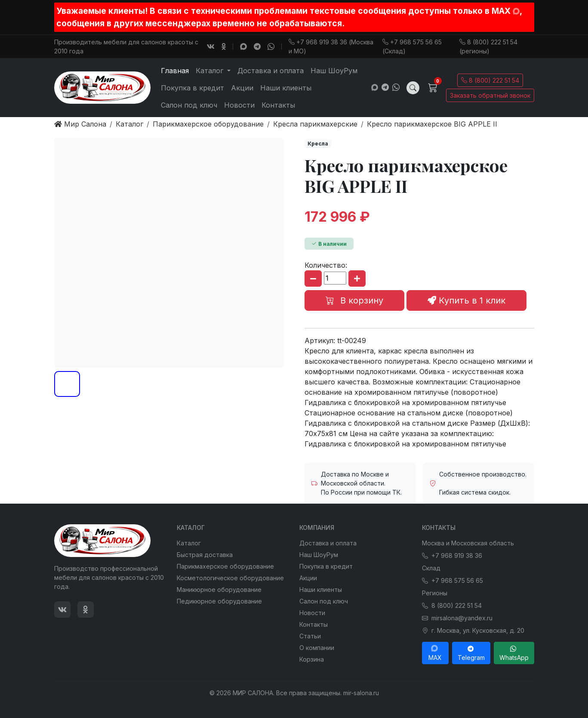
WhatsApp (514, 653)
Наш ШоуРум (334, 71)
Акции (242, 88)
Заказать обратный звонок (490, 95)
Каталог (189, 543)
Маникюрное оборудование (219, 590)
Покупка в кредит (192, 88)
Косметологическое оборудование (230, 578)
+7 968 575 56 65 (453, 580)
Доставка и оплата (271, 71)
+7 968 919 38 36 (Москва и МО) (331, 46)
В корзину (354, 300)
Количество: (326, 265)
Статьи (310, 636)
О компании (317, 648)
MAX (435, 653)
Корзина (312, 659)
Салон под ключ (189, 105)
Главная (175, 71)
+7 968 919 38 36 (452, 556)
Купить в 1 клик (466, 300)
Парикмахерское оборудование (225, 566)
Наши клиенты (286, 88)
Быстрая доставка (205, 555)
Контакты (278, 105)
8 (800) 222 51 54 (490, 80)
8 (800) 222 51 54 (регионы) (488, 46)
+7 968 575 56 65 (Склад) (412, 46)
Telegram (471, 653)
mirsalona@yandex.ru (457, 618)
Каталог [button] (211, 71)
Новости (239, 105)
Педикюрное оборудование (219, 601)
